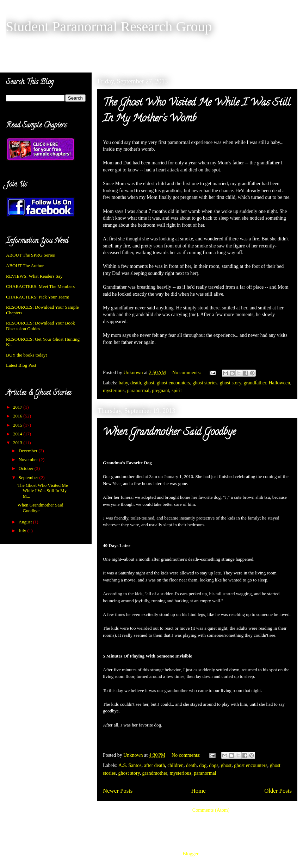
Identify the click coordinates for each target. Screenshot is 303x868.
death (136, 383)
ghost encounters (173, 383)
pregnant (160, 391)
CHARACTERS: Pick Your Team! (38, 297)
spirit (177, 391)
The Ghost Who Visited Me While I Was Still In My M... (42, 491)
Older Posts (278, 791)
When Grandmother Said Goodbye (169, 433)
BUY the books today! (27, 355)
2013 (18, 443)
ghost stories (205, 383)
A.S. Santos (130, 765)
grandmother (155, 773)
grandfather (255, 383)
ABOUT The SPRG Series (30, 255)
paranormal (138, 391)
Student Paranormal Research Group (109, 27)
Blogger (190, 854)
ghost (149, 383)
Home (199, 791)
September (29, 477)
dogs (214, 765)
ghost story (231, 383)
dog (203, 765)
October (27, 468)
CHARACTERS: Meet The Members (40, 286)
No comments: (187, 373)
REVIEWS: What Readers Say (34, 276)
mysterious (114, 391)
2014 (18, 434)
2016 (18, 416)
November (29, 460)
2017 (18, 407)
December (29, 451)
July (23, 531)
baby (123, 383)
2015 (18, 425)
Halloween (279, 383)
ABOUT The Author (25, 266)
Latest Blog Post (21, 365)
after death (154, 765)
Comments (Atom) (211, 810)
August (26, 522)
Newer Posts (118, 791)
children (175, 765)
